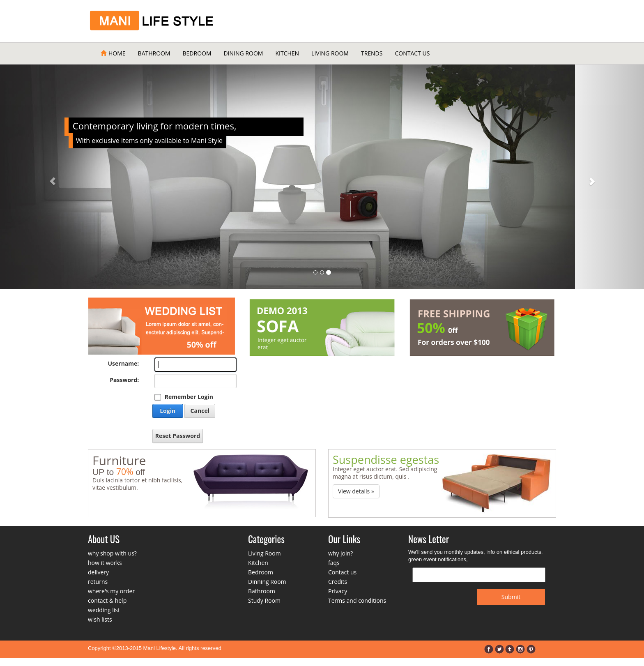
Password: (124, 380)
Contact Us (412, 53)
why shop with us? (112, 553)
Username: (123, 363)
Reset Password (178, 436)
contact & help (107, 600)
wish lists (100, 619)
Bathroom (154, 53)
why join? (340, 553)
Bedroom (197, 53)
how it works (105, 563)
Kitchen (287, 53)
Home (113, 53)
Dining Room (244, 53)
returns (98, 582)
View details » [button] (356, 491)
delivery (98, 572)
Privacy (338, 591)
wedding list (104, 610)
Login (168, 411)
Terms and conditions (357, 600)
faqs (334, 563)
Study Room (264, 600)
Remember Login (189, 397)
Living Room (330, 53)
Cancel (200, 411)
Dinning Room (267, 582)
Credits (338, 582)
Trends (372, 53)
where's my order (111, 591)
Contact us (342, 572)
